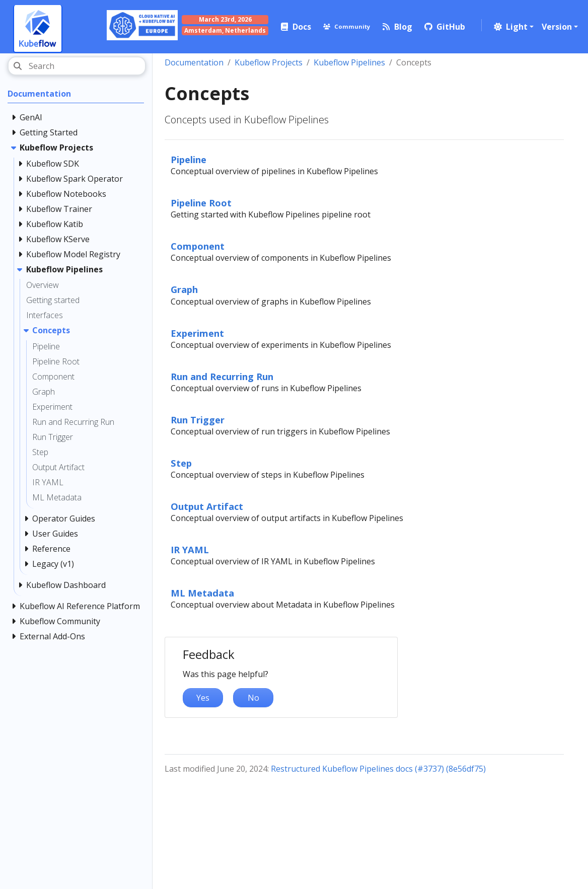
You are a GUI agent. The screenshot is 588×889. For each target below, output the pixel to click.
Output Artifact (207, 506)
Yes (203, 698)
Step (181, 463)
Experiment (197, 333)
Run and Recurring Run (222, 376)
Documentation (194, 62)
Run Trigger (198, 420)
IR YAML (190, 549)
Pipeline (189, 159)
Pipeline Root (201, 203)
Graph (184, 289)
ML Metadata (202, 593)
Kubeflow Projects (269, 62)
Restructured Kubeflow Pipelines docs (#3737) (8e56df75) (378, 769)
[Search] (77, 66)
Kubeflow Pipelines (349, 62)
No (253, 698)
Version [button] (557, 27)
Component (198, 246)
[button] (513, 27)
